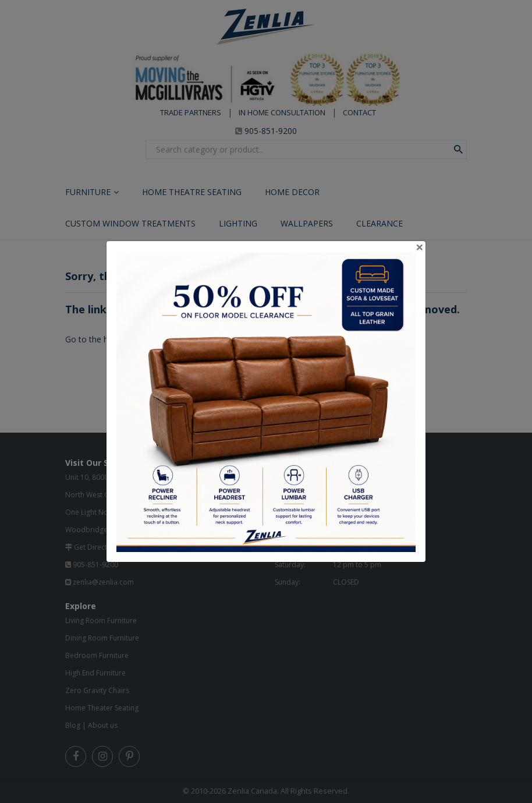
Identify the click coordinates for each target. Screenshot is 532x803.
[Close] (420, 247)
